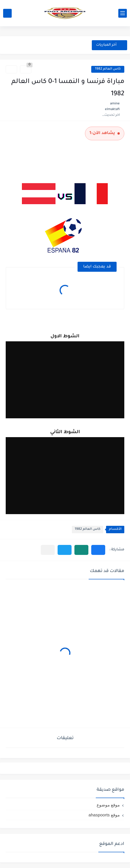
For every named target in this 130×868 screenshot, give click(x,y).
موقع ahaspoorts (104, 815)
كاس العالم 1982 (108, 69)
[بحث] (7, 13)
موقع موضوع (108, 805)
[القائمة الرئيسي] (123, 13)
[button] (98, 550)
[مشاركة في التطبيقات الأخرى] (48, 550)
